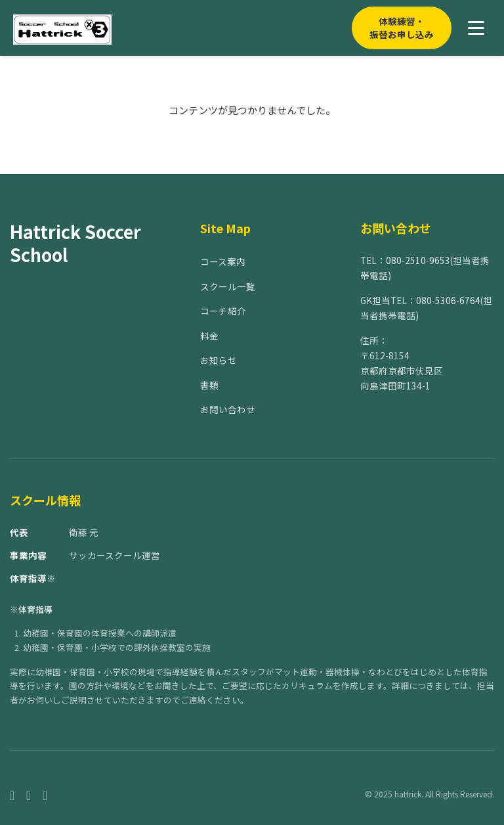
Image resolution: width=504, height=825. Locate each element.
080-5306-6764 (448, 300)
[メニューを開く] (476, 28)
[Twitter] (45, 794)
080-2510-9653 (418, 260)
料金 (209, 336)
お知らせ (219, 360)
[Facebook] (12, 794)
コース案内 (223, 261)
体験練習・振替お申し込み (402, 28)
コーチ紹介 (223, 311)
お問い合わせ (228, 409)
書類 (209, 385)
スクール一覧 (228, 286)
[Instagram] (29, 794)
